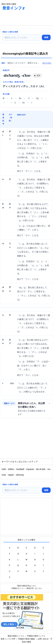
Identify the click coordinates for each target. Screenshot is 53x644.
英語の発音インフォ (16, 636)
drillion (11, 469)
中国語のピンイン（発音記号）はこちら (27, 588)
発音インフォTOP (8, 639)
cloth (4, 469)
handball (20, 469)
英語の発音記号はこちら (27, 586)
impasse (30, 469)
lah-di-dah (41, 469)
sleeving (20, 475)
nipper (11, 475)
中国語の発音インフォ (36, 636)
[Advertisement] (23, 18)
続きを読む (47, 63)
